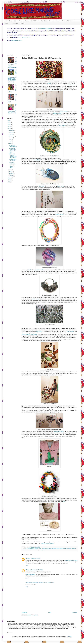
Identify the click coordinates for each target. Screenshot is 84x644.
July (10, 140)
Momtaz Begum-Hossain (45, 28)
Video (7, 24)
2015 (9, 123)
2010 (9, 180)
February (12, 174)
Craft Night (44, 21)
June (11, 142)
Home (50, 613)
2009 (9, 182)
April (11, 170)
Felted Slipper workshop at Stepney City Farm (13, 150)
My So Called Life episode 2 (13, 146)
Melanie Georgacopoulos (67, 124)
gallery (70, 548)
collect (40, 548)
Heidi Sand (74, 548)
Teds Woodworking (30, 575)
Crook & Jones (70, 331)
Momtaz (28, 547)
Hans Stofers (62, 126)
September (12, 136)
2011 (9, 178)
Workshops (70, 21)
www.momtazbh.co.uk (16, 41)
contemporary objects (46, 548)
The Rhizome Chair (49, 550)
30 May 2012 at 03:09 (35, 558)
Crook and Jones (60, 548)
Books (21, 21)
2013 (9, 127)
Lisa (64, 502)
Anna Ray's (39, 331)
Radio (51, 21)
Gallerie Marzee (60, 214)
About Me (8, 21)
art (38, 548)
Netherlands (33, 550)
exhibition (66, 548)
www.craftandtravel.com (24, 38)
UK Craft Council (72, 85)
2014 (9, 125)
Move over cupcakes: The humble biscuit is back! (12, 165)
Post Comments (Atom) (33, 615)
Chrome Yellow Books (58, 432)
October (11, 134)
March (11, 172)
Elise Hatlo (42, 186)
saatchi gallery (42, 550)
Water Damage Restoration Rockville (34, 583)
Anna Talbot (37, 160)
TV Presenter (14, 24)
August (11, 138)
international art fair (26, 550)
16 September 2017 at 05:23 (36, 570)
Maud (29, 270)
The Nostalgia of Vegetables (13, 160)
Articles (15, 21)
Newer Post (25, 613)
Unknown (28, 558)
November (12, 132)
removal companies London (71, 560)
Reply (27, 565)
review (37, 550)
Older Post (75, 613)
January (11, 176)
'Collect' (49, 83)
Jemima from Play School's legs (29, 335)
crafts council (54, 548)
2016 (9, 121)
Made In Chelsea (57, 113)
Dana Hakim (36, 299)
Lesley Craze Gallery (39, 270)
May (10, 144)
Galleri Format (61, 186)
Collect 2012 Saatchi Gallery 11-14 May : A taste (13, 156)
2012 (26, 548)
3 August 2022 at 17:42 (49, 583)
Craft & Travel (35, 21)
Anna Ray (30, 548)
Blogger (27, 570)
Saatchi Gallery (64, 112)
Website (22, 24)
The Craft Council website (47, 544)
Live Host (57, 21)
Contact (27, 21)
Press (63, 21)
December (12, 130)
